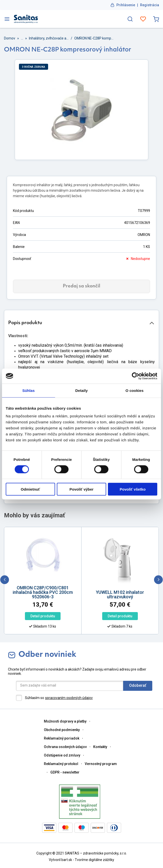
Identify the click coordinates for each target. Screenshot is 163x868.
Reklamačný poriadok (62, 738)
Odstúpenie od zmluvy (62, 755)
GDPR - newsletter (65, 772)
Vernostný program (101, 764)
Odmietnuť (30, 489)
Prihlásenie (126, 5)
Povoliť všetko (133, 489)
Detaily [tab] (81, 390)
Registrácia (150, 5)
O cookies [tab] (134, 390)
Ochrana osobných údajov (65, 747)
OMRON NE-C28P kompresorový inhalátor (94, 38)
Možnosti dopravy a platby (65, 721)
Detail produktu (93, 616)
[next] (158, 580)
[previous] (5, 580)
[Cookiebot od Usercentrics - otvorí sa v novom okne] (135, 376)
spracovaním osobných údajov (69, 698)
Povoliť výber (81, 489)
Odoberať (138, 685)
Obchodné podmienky (62, 730)
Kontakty (100, 747)
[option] (93, 605)
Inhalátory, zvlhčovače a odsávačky (49, 38)
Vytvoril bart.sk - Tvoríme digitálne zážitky (81, 860)
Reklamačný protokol (61, 764)
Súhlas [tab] (28, 390)
